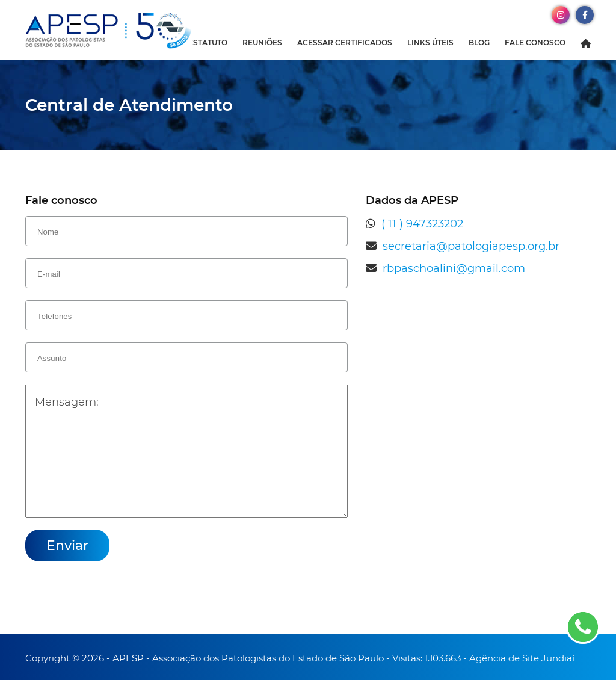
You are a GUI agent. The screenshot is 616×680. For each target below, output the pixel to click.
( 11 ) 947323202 (422, 224)
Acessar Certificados (345, 42)
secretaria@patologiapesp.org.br (471, 246)
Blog (479, 42)
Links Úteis (430, 42)
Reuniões (262, 42)
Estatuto (208, 42)
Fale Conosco (535, 42)
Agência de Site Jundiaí (522, 658)
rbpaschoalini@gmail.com (454, 268)
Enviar (67, 546)
